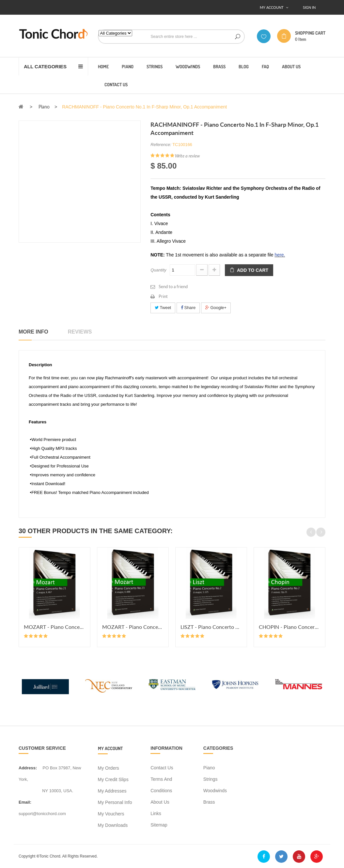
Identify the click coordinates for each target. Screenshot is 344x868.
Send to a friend (173, 287)
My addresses (112, 791)
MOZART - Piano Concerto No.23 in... (133, 627)
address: (28, 768)
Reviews (80, 332)
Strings (211, 779)
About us (160, 802)
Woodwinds (215, 791)
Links (156, 813)
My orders (109, 768)
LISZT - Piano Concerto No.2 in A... (211, 627)
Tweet (163, 308)
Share (188, 308)
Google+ (216, 308)
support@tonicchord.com (42, 814)
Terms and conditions (161, 785)
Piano (209, 768)
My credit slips (113, 779)
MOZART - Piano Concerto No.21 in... (55, 627)
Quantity (158, 270)
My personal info (115, 802)
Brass (209, 802)
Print (163, 296)
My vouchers (111, 814)
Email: (25, 802)
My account (110, 748)
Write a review (187, 156)
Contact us (162, 768)
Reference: (161, 145)
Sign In (309, 7)
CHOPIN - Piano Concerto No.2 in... (289, 627)
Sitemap (159, 825)
